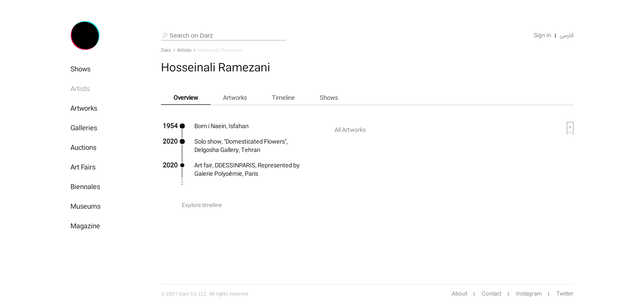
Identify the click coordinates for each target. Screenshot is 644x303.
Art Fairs (83, 167)
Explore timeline (202, 205)
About (459, 294)
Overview (186, 97)
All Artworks (350, 130)
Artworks (84, 108)
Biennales (85, 187)
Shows (80, 69)
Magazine (85, 226)
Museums (86, 206)
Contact (492, 294)
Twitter (565, 294)
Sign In (543, 35)
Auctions (83, 147)
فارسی (567, 35)
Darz (166, 50)
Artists (80, 88)
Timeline (283, 97)
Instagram (529, 294)
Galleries (84, 128)
